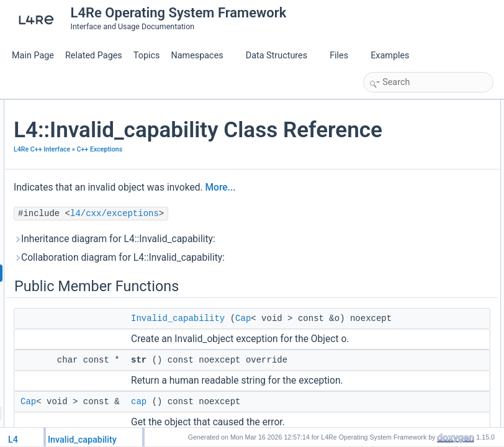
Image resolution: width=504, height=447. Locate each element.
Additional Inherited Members (415, 161)
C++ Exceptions (184, 215)
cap (383, 148)
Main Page (33, 56)
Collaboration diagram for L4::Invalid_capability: (220, 361)
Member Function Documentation (422, 216)
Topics (147, 56)
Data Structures (281, 56)
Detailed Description (400, 175)
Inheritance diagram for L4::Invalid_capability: (215, 328)
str (381, 134)
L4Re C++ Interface (190, 201)
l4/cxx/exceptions (262, 296)
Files (344, 56)
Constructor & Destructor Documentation (434, 189)
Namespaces (202, 56)
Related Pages (94, 56)
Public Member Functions (409, 107)
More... (215, 270)
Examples (390, 56)
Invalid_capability (405, 120)
